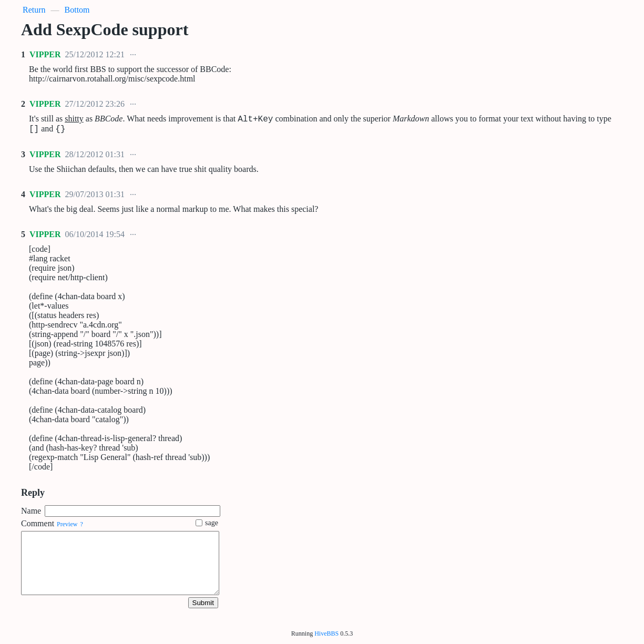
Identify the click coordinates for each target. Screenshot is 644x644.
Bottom (77, 10)
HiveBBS (326, 633)
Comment (38, 527)
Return (34, 10)
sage (207, 526)
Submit (203, 606)
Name (31, 514)
